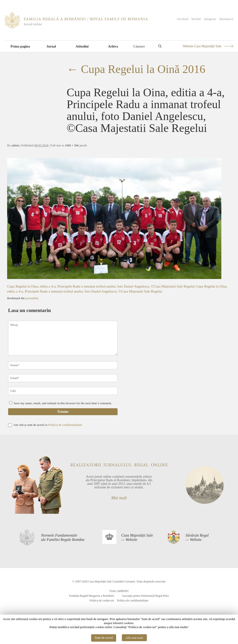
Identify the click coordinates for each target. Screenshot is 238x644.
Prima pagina (20, 46)
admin (15, 145)
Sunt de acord (104, 638)
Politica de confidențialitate (65, 425)
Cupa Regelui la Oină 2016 (136, 69)
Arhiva (113, 46)
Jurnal (51, 46)
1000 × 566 (72, 145)
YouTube (196, 19)
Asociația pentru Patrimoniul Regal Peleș (145, 596)
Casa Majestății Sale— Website (137, 537)
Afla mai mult (134, 638)
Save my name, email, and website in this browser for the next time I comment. (63, 403)
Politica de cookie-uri (102, 601)
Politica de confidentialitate (133, 601)
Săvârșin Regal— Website (197, 537)
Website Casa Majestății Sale (202, 46)
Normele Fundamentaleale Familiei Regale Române (63, 537)
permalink (32, 298)
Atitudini (82, 46)
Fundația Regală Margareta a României (92, 596)
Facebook (182, 19)
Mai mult (119, 498)
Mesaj (63, 338)
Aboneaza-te (226, 19)
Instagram (210, 19)
